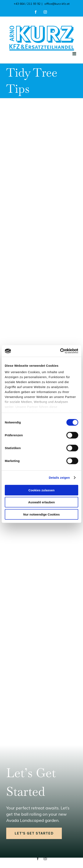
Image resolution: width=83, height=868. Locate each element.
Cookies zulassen (41, 490)
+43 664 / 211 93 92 (27, 4)
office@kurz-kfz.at (57, 4)
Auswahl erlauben (41, 502)
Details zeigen (59, 478)
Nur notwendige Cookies (41, 514)
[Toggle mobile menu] (75, 54)
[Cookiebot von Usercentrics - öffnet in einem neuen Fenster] (60, 351)
